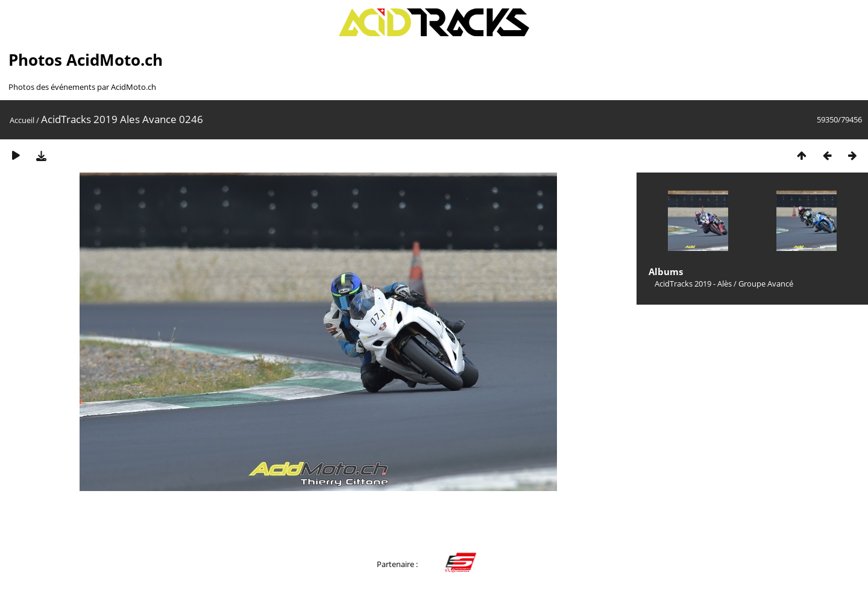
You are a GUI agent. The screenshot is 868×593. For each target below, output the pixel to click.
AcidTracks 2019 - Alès (693, 284)
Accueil (22, 120)
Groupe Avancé (766, 284)
